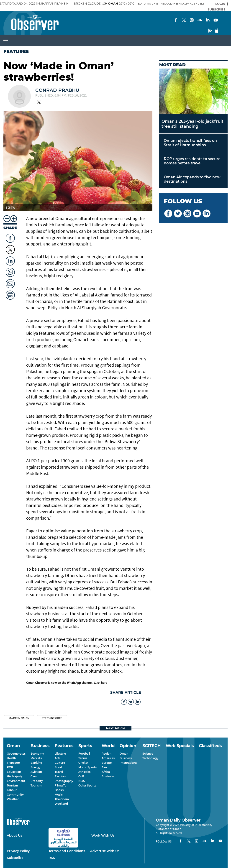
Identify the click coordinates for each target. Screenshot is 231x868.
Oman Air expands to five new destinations (192, 179)
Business (126, 758)
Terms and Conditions (67, 851)
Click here (100, 683)
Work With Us (103, 835)
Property (37, 781)
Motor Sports (87, 767)
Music (59, 795)
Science (148, 754)
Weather (13, 799)
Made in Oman (19, 718)
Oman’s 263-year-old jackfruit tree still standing (192, 124)
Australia (108, 776)
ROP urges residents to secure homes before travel (192, 161)
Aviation (36, 772)
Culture (60, 763)
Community (15, 795)
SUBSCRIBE (217, 9)
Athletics (84, 772)
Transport (14, 763)
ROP (10, 767)
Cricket (83, 763)
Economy (37, 754)
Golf (81, 776)
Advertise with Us (105, 851)
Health (11, 758)
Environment (16, 781)
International (128, 763)
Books (59, 790)
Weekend (61, 804)
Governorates (16, 754)
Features (16, 51)
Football (84, 754)
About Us (14, 835)
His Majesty (15, 776)
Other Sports (87, 785)
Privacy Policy (18, 851)
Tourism (12, 785)
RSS (52, 858)
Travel (59, 772)
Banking (36, 763)
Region (107, 754)
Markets (36, 758)
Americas (108, 758)
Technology (150, 758)
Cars (34, 776)
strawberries (52, 718)
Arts (58, 758)
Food (58, 767)
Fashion (60, 776)
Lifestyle (60, 754)
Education (14, 772)
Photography (64, 781)
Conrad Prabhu (57, 90)
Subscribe (15, 858)
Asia (104, 767)
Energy (35, 767)
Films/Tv (60, 785)
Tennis (83, 758)
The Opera (62, 799)
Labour (12, 790)
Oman (124, 754)
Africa (106, 772)
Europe (107, 763)
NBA (82, 781)
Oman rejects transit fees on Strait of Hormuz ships (190, 143)
